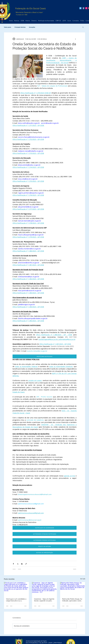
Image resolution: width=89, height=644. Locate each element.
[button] (83, 27)
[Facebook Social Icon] (83, 8)
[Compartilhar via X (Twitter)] (18, 564)
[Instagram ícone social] (86, 8)
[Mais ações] (76, 39)
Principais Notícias (20, 27)
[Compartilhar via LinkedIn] (22, 564)
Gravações (32, 27)
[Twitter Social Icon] (80, 8)
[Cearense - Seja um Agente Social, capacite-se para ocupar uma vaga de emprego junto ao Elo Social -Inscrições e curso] (44, 589)
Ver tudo (83, 579)
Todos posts (7, 27)
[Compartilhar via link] (26, 564)
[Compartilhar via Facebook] (13, 564)
